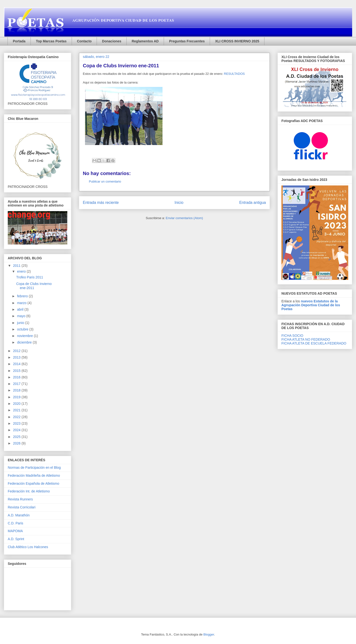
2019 (17, 397)
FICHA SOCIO (292, 336)
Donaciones (112, 41)
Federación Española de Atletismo (33, 483)
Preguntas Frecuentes (187, 41)
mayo (22, 316)
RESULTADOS (234, 74)
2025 (17, 437)
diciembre (25, 342)
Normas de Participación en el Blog (34, 468)
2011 (17, 266)
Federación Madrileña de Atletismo (34, 475)
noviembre (25, 336)
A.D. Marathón (19, 515)
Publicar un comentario (105, 181)
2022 (17, 417)
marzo (22, 303)
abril (21, 309)
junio (21, 323)
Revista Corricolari (22, 507)
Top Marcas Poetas (51, 41)
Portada (19, 41)
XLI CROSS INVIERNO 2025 (237, 41)
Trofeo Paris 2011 (30, 277)
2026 (17, 443)
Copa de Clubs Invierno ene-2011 (34, 286)
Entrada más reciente (101, 203)
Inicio (179, 203)
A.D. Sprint (16, 539)
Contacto (84, 41)
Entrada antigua (253, 203)
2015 (17, 371)
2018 (17, 390)
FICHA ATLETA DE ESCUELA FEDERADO (314, 343)
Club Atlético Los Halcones (28, 547)
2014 (17, 364)
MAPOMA (15, 531)
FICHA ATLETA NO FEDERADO (306, 339)
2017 (17, 384)
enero (22, 271)
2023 (17, 423)
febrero (23, 296)
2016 (17, 377)
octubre (23, 329)
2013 (17, 357)
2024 (17, 430)
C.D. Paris (15, 523)
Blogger (209, 634)
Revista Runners (20, 499)
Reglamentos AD (145, 41)
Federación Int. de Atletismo (29, 491)
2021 (17, 410)
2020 (17, 404)
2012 (17, 351)
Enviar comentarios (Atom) (184, 218)
